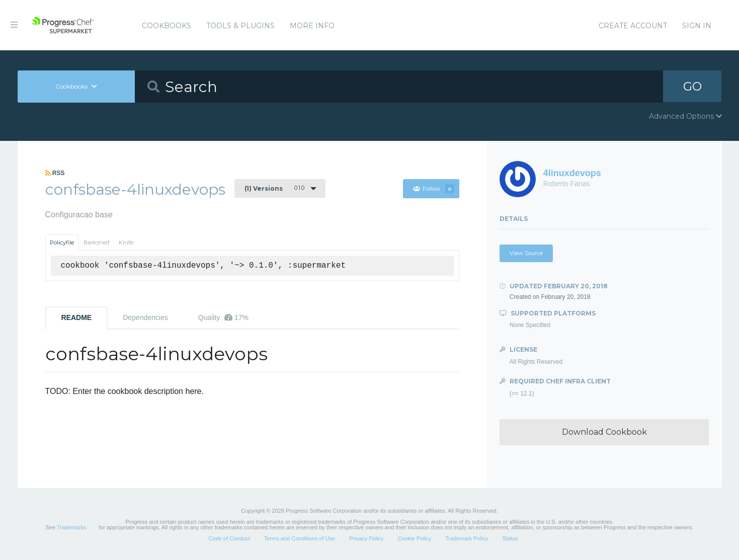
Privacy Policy (366, 538)
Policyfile (62, 243)
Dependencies (145, 317)
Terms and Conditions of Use (300, 538)
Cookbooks (167, 26)
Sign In (697, 26)
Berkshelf (97, 243)
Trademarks (71, 527)
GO (692, 86)
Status (510, 538)
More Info (312, 26)
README (77, 317)
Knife (126, 243)
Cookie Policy (415, 538)
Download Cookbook (604, 432)
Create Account (633, 26)
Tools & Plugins (240, 26)
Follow (434, 189)
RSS (55, 173)
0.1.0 (274, 188)
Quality (223, 317)
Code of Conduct (229, 538)
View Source (526, 253)
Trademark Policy (467, 538)
